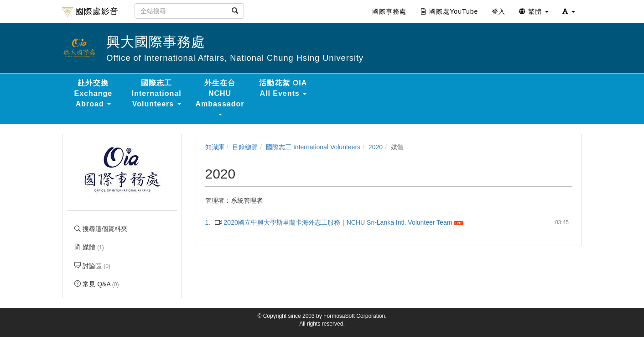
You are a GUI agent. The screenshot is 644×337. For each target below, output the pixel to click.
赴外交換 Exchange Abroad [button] (93, 93)
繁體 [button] (534, 11)
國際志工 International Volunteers (313, 147)
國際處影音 (90, 12)
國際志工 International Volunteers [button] (157, 93)
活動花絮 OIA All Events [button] (283, 88)
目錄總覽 (245, 147)
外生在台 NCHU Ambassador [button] (220, 97)
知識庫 (215, 147)
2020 (376, 147)
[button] (569, 11)
